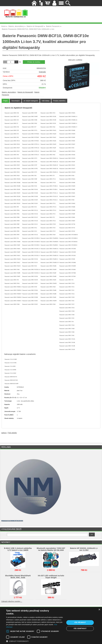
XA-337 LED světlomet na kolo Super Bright (51, 577)
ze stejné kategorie (31, 101)
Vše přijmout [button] (80, 623)
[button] (35, 641)
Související (16, 101)
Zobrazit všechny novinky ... (12, 601)
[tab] (5, 101)
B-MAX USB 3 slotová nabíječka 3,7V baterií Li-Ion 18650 (18, 549)
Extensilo (42, 72)
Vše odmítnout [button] (80, 629)
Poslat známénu (59, 101)
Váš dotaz (46, 101)
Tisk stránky (12, 433)
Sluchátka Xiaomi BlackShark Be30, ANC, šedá (18, 577)
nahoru (4, 433)
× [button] (99, 610)
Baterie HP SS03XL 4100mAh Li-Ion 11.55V (84, 549)
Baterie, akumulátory (9, 92)
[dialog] (51, 626)
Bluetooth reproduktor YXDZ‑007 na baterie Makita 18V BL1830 (51, 549)
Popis (5, 101)
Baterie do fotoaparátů (25, 92)
